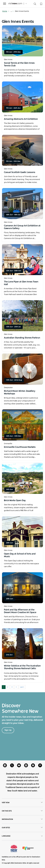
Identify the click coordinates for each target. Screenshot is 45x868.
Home (6, 11)
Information (22, 819)
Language (22, 836)
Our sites (22, 828)
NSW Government (16, 848)
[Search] (35, 4)
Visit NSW (22, 803)
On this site (22, 811)
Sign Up (8, 730)
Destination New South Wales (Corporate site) (28, 848)
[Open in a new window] (22, 41)
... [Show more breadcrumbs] (12, 11)
